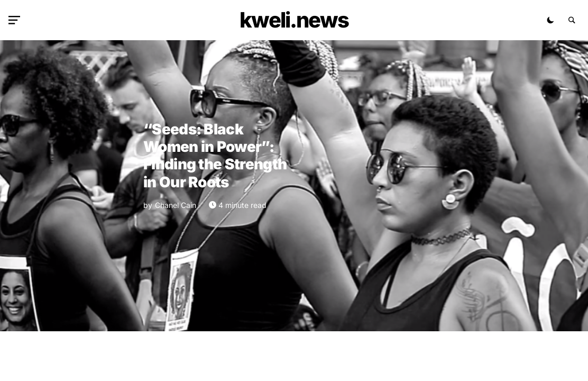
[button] (16, 20)
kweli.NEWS (294, 20)
